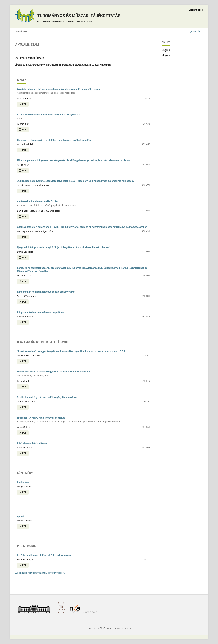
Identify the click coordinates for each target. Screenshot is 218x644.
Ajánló (20, 516)
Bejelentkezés (196, 10)
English (166, 50)
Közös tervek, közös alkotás (32, 443)
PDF (24, 104)
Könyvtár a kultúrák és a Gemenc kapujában (40, 312)
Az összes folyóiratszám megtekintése (38, 573)
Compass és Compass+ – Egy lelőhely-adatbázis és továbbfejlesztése (54, 140)
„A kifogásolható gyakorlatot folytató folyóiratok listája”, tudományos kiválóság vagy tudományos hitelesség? (76, 181)
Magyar (166, 55)
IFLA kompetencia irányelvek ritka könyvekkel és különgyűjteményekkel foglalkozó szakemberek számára (74, 160)
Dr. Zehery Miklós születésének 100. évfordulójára (44, 555)
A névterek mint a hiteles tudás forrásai (83, 204)
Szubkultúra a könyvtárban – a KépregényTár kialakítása (47, 397)
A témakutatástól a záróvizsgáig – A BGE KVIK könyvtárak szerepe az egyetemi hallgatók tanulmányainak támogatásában (82, 227)
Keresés (194, 32)
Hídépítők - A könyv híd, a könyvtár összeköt (83, 420)
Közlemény (23, 482)
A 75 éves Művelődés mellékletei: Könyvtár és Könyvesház (83, 117)
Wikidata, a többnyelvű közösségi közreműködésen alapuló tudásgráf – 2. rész (83, 91)
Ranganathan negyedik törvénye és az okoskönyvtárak (46, 292)
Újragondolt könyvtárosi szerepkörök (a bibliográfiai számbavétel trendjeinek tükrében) (64, 247)
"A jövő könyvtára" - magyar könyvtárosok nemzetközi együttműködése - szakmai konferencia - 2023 (71, 351)
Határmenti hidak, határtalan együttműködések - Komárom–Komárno (83, 374)
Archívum (21, 32)
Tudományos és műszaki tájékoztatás (79, 19)
